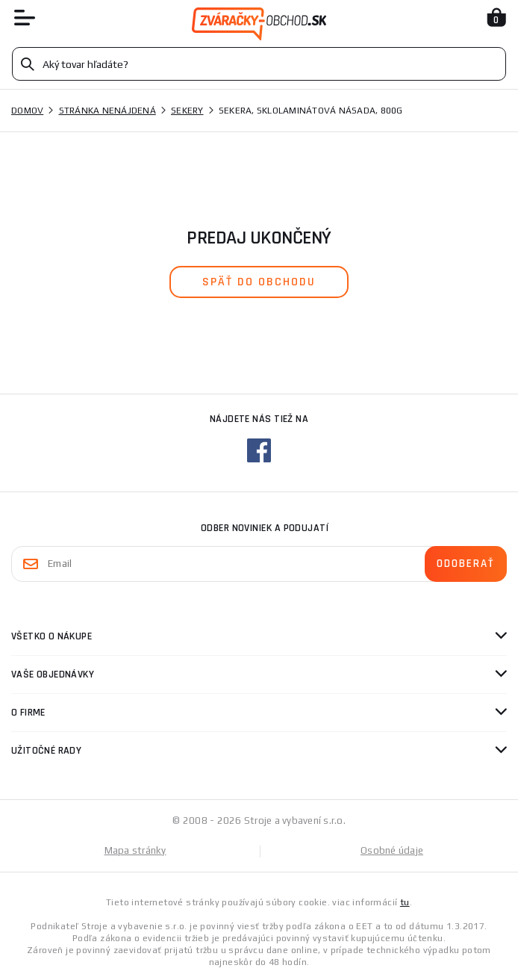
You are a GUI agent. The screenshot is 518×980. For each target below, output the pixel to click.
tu (405, 902)
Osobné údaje (392, 850)
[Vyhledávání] (259, 64)
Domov (27, 111)
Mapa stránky (135, 850)
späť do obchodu (259, 282)
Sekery (187, 111)
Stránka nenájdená (107, 111)
